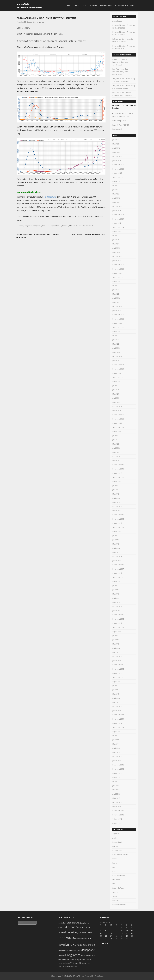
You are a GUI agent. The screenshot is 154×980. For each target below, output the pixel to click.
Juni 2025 (116, 190)
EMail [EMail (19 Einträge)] (80, 933)
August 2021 (117, 381)
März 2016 (116, 652)
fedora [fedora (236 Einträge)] (64, 938)
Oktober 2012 (117, 819)
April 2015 (116, 698)
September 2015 (118, 677)
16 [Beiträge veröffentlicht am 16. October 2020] (122, 933)
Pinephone (116, 880)
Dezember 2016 (118, 615)
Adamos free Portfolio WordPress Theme (67, 976)
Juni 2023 (116, 290)
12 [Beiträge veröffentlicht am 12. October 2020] (101, 933)
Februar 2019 (117, 506)
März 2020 (116, 452)
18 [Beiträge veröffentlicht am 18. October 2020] (132, 933)
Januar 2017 (117, 611)
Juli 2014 (115, 736)
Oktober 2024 (117, 223)
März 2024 (116, 252)
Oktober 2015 (117, 673)
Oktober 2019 (117, 473)
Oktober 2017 (117, 573)
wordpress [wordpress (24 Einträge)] (73, 967)
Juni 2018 (116, 540)
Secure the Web (118, 888)
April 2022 (116, 348)
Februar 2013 (117, 802)
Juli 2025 (115, 186)
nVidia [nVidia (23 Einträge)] (79, 950)
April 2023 (116, 298)
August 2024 (117, 231)
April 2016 (116, 648)
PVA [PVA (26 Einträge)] (90, 955)
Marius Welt (23, 4)
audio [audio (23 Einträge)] (61, 923)
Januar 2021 (117, 411)
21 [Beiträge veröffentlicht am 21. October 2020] (111, 936)
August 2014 (117, 731)
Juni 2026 (116, 140)
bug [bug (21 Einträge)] (82, 923)
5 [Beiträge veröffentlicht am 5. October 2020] (100, 930)
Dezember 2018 (118, 515)
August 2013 (117, 777)
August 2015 (117, 681)
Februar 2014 (117, 756)
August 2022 (117, 331)
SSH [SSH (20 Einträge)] (84, 960)
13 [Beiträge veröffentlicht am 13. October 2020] (106, 933)
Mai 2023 (116, 294)
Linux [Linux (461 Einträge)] (70, 944)
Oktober (72, 226)
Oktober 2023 (117, 273)
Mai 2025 (116, 194)
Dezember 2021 (118, 365)
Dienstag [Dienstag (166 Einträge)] (71, 932)
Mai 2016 (116, 644)
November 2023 (118, 269)
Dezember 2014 (118, 715)
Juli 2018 (115, 536)
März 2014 (116, 752)
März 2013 (116, 798)
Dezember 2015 (118, 665)
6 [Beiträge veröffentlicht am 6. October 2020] (106, 930)
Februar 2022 (117, 356)
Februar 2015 (117, 706)
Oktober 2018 (117, 523)
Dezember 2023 (118, 265)
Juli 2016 (115, 636)
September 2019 (118, 477)
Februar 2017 (117, 606)
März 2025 (116, 202)
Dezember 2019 (118, 465)
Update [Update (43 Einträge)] (83, 963)
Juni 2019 (116, 490)
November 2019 (118, 469)
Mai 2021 (116, 394)
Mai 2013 (116, 790)
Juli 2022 (115, 335)
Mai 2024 (116, 244)
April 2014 (116, 748)
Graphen (65, 226)
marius (41, 22)
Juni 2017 (116, 590)
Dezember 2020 (118, 415)
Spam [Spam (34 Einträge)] (80, 959)
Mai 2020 (116, 444)
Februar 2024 (117, 256)
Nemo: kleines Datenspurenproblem (88, 234)
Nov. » (108, 944)
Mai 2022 (116, 344)
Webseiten (116, 113)
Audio (114, 838)
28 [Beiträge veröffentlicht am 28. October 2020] (111, 939)
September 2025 (118, 177)
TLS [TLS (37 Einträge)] (72, 963)
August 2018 (117, 531)
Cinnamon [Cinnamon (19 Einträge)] (62, 927)
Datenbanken (117, 850)
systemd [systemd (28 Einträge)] (62, 963)
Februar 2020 (117, 456)
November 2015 (118, 669)
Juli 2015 (115, 686)
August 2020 (117, 431)
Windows (116, 900)
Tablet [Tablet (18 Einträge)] (68, 963)
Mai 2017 (116, 594)
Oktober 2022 (117, 323)
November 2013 (118, 769)
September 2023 (118, 277)
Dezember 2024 (118, 215)
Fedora (77, 6)
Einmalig (130, 113)
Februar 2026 (117, 156)
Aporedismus (117, 21)
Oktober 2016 (117, 623)
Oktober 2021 (117, 373)
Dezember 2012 (118, 811)
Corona (45, 226)
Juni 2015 (116, 690)
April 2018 (116, 548)
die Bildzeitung (50, 197)
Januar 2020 (117, 461)
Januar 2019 (117, 511)
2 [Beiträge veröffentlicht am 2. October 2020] (121, 928)
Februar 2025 (117, 206)
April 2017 (116, 598)
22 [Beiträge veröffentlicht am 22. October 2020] (116, 936)
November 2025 (118, 169)
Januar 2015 (117, 711)
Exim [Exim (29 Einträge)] (84, 933)
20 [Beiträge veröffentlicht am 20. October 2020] (106, 936)
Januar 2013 (117, 807)
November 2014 (118, 719)
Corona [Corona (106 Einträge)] (71, 927)
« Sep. (102, 944)
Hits (123, 113)
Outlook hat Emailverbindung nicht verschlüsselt (120, 62)
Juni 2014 (116, 740)
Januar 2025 (117, 211)
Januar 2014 (117, 761)
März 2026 (116, 152)
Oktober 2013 (117, 773)
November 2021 (118, 369)
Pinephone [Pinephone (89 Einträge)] (88, 950)
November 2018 (118, 519)
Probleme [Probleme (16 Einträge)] (62, 956)
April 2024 (116, 248)
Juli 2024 (115, 236)
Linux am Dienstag (119, 875)
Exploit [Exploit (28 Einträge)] (90, 933)
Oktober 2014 (117, 723)
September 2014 (118, 727)
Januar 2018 (117, 561)
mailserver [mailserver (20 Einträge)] (67, 950)
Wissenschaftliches (119, 905)
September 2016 (118, 627)
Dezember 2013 (118, 765)
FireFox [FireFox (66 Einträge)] (73, 938)
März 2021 (116, 402)
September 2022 (118, 327)
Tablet (115, 896)
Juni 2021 (116, 390)
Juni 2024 (116, 240)
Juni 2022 (116, 340)
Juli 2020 (115, 436)
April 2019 (116, 498)
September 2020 (118, 427)
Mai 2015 (116, 694)
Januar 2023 (117, 311)
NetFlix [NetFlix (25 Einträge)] (74, 950)
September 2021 (118, 377)
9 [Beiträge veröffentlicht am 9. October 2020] (121, 930)
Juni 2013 (116, 786)
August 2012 (117, 823)
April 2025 (116, 198)
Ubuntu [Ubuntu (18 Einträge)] (76, 963)
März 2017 (116, 602)
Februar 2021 (117, 406)
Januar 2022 (117, 361)
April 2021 (116, 398)
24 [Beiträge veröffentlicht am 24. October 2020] (127, 936)
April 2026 (116, 148)
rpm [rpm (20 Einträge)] (94, 956)
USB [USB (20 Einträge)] (88, 963)
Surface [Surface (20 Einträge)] (88, 960)
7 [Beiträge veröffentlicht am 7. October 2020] (111, 930)
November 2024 (118, 219)
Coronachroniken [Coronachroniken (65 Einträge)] (85, 927)
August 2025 (117, 181)
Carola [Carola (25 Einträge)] (87, 923)
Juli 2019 (115, 486)
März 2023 (116, 302)
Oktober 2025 (117, 173)
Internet (115, 863)
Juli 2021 (115, 386)
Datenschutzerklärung (125, 6)
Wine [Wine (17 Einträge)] (67, 967)
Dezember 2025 (118, 165)
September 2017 (118, 577)
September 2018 (118, 527)
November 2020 (118, 419)
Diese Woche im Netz (120, 855)
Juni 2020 (116, 440)
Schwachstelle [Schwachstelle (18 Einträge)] (63, 960)
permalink (90, 226)
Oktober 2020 (117, 423)
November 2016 (118, 619)
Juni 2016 (116, 640)
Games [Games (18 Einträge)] (81, 939)
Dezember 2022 (118, 315)
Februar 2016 (117, 656)
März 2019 (116, 502)
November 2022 (118, 319)
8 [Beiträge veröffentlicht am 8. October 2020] (116, 930)
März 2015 (116, 702)
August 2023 (117, 281)
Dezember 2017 (118, 565)
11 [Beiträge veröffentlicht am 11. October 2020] (132, 930)
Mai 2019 (116, 494)
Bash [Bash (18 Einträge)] (65, 923)
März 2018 (116, 552)
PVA (114, 884)
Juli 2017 (115, 586)
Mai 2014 (116, 744)
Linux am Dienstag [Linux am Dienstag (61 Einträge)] (85, 945)
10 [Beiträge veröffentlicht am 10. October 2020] (127, 930)
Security (93, 6)
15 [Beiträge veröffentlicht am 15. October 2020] (116, 933)
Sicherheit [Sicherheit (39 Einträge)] (72, 959)
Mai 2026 (116, 144)
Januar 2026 (117, 161)
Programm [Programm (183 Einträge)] (73, 955)
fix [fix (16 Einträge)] (78, 939)
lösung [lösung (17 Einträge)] (61, 950)
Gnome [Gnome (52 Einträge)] (88, 938)
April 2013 (116, 794)
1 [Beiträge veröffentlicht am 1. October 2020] (116, 928)
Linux (68, 6)
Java (85, 6)
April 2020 (116, 448)
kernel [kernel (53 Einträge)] (62, 945)
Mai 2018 (116, 544)
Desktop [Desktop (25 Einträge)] (62, 933)
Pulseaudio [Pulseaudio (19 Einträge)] (85, 956)
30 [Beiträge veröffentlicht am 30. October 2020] (122, 939)
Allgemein (38, 226)
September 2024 (118, 227)
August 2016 (117, 631)
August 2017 (117, 581)
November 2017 (118, 569)
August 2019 (117, 481)
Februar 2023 (117, 306)
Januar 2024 (117, 261)
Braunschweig (106, 6)
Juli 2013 (115, 781)
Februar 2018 (117, 556)
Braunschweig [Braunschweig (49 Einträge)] (74, 923)
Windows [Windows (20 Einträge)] (62, 967)
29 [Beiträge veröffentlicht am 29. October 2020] (116, 939)
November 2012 (118, 815)
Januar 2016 (117, 661)
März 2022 (116, 352)
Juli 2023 (115, 285)
